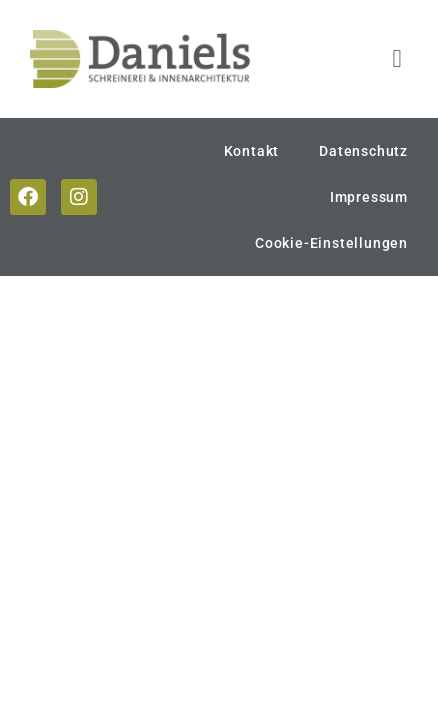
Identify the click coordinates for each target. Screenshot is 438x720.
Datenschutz (363, 151)
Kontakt (252, 151)
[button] (397, 59)
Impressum (369, 197)
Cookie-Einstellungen (331, 243)
